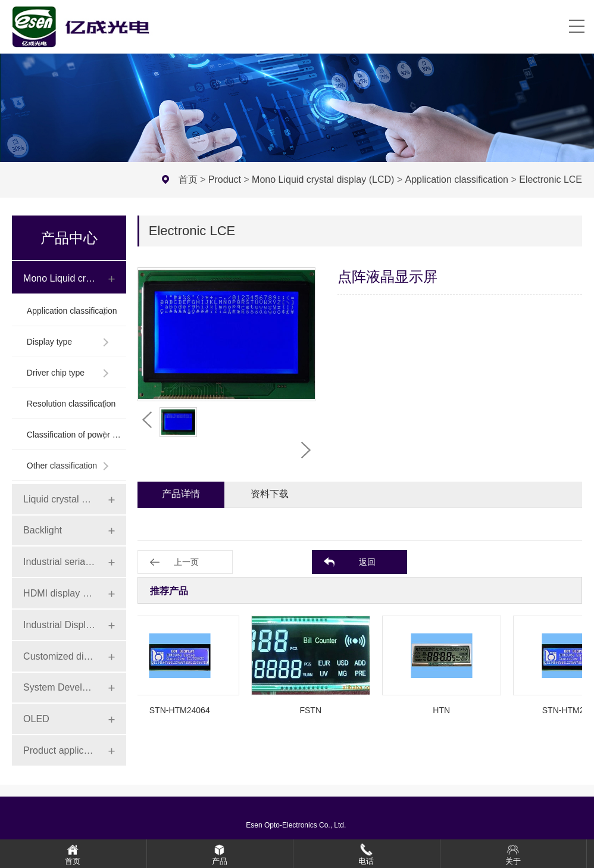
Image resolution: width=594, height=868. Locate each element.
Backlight (43, 530)
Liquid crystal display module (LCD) (60, 499)
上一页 (186, 562)
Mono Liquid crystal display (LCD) (323, 179)
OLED (36, 719)
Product (225, 179)
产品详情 (181, 494)
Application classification (457, 179)
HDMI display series (60, 593)
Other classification (62, 466)
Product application (60, 750)
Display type (49, 342)
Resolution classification (71, 404)
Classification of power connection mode (74, 435)
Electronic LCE (551, 179)
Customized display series (60, 656)
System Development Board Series (60, 687)
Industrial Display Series (60, 625)
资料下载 (270, 494)
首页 (188, 179)
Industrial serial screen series (60, 562)
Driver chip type (56, 373)
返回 (367, 562)
